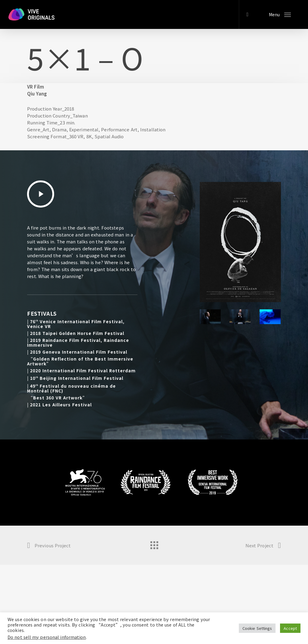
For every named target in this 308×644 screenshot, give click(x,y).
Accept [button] (290, 628)
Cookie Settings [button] (257, 628)
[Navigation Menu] (280, 14)
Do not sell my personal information (47, 637)
